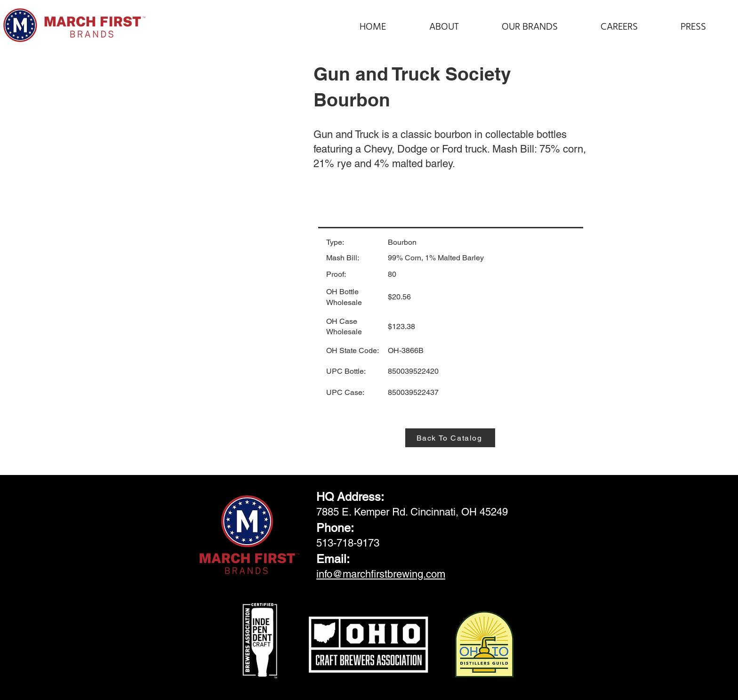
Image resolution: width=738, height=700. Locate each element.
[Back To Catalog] (450, 438)
